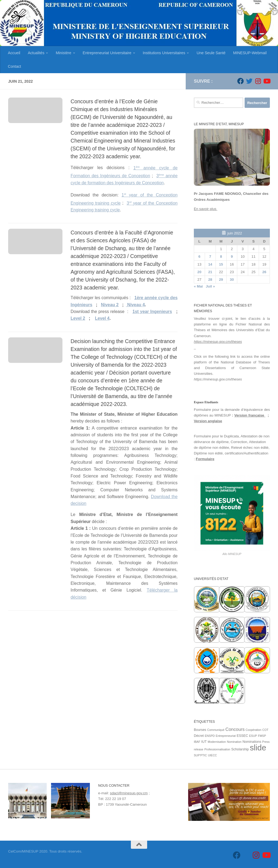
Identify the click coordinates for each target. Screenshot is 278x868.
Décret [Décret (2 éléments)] (199, 736)
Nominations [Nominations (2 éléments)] (252, 742)
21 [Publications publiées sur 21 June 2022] (210, 272)
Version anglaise (208, 421)
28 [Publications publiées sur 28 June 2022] (210, 280)
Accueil (14, 53)
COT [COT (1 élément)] (265, 730)
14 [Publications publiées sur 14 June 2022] (210, 264)
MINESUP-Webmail (250, 53)
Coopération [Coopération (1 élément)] (254, 730)
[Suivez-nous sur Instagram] (258, 81)
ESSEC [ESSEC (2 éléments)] (242, 736)
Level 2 (78, 318)
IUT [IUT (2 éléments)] (204, 742)
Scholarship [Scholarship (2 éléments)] (240, 749)
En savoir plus (206, 209)
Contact (15, 66)
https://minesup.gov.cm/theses (218, 342)
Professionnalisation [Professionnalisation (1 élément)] (217, 749)
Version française (250, 415)
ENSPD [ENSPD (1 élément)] (210, 736)
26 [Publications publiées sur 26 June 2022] (264, 272)
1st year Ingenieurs (152, 312)
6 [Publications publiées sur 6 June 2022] (199, 256)
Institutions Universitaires (164, 53)
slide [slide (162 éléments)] (258, 748)
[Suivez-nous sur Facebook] (241, 81)
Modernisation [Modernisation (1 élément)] (217, 742)
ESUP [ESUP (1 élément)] (253, 736)
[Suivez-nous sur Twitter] (249, 81)
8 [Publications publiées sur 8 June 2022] (221, 256)
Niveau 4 (135, 305)
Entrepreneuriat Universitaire (107, 53)
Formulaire (205, 459)
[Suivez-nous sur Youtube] (267, 81)
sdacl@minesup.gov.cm (129, 793)
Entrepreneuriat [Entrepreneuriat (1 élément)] (226, 736)
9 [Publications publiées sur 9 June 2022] (232, 256)
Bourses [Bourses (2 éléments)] (200, 730)
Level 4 (102, 318)
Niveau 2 (110, 305)
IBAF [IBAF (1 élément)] (197, 742)
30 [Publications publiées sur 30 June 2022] (232, 280)
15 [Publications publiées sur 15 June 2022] (221, 264)
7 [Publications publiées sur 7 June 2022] (210, 256)
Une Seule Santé (211, 53)
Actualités (36, 53)
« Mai (198, 286)
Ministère (63, 53)
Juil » (210, 286)
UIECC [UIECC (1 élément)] (212, 755)
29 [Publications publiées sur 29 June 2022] (221, 280)
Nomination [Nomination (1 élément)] (234, 742)
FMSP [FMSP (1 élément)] (262, 736)
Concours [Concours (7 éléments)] (235, 729)
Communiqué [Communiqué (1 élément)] (216, 730)
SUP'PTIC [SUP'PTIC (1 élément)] (200, 755)
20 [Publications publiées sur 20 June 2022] (199, 272)
